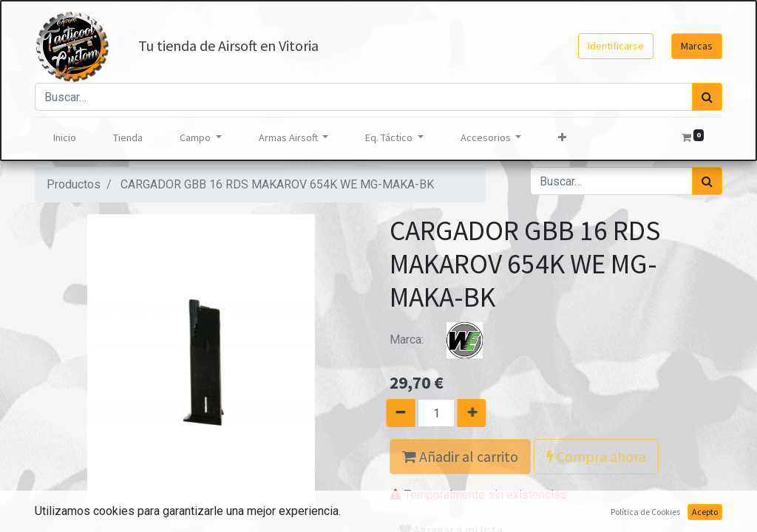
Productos (74, 184)
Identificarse (616, 46)
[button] (562, 138)
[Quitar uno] (394, 413)
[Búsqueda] (707, 97)
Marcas (697, 46)
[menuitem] (65, 138)
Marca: (445, 340)
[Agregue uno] (478, 413)
